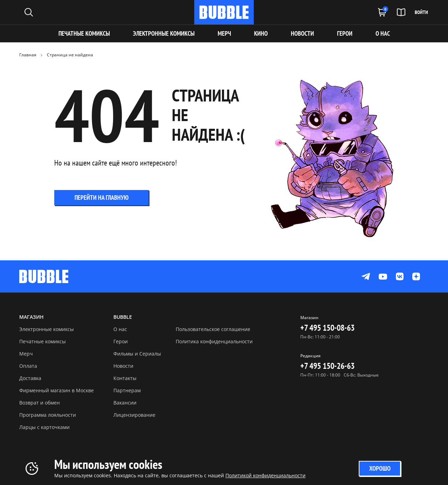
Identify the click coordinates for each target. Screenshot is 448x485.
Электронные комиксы (164, 33)
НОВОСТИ (302, 33)
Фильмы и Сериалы (137, 354)
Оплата (28, 366)
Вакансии (125, 403)
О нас (120, 329)
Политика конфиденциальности (214, 341)
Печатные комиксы (84, 33)
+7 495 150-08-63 (327, 328)
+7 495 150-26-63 (327, 366)
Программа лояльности (48, 415)
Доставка (30, 378)
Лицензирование (134, 415)
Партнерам (127, 390)
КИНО (261, 33)
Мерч (26, 354)
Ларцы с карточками (44, 427)
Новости (123, 366)
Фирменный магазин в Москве (57, 390)
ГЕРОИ (345, 33)
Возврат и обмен (40, 403)
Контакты (125, 378)
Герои (121, 341)
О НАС (383, 33)
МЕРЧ (224, 33)
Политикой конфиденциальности (265, 475)
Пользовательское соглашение (213, 329)
